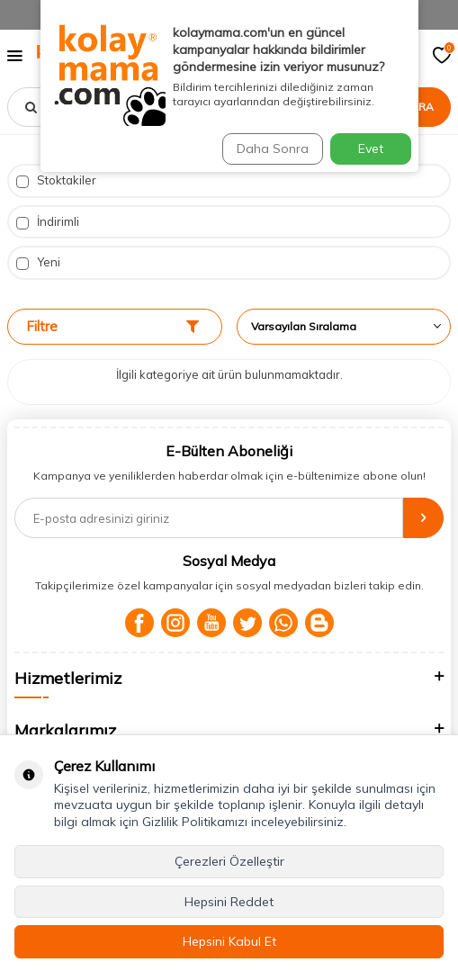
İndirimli (48, 222)
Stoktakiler (56, 180)
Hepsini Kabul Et (229, 941)
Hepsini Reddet (229, 902)
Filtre (112, 326)
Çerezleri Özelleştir (229, 861)
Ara (422, 107)
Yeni (38, 262)
